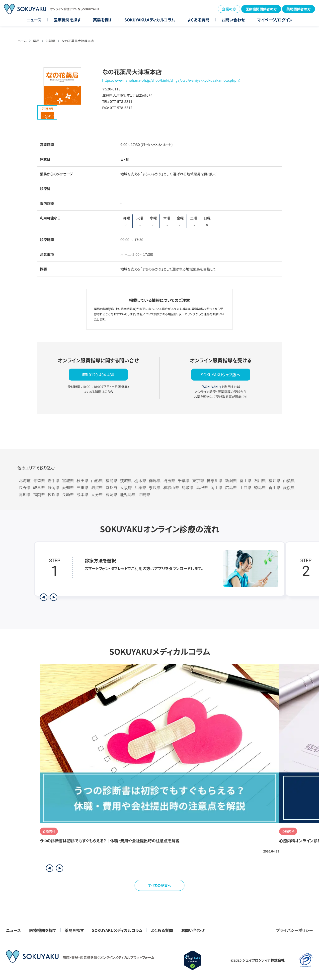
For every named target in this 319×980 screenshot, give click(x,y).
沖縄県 (144, 494)
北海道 (25, 480)
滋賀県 (50, 41)
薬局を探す (103, 20)
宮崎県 (111, 494)
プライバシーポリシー (295, 930)
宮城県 (68, 480)
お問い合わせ (233, 20)
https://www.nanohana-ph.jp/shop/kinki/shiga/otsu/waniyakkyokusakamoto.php (169, 80)
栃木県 (140, 480)
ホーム (22, 41)
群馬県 (155, 480)
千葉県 (184, 480)
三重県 (82, 487)
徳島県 (260, 487)
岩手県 (54, 480)
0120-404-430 (101, 375)
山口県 (245, 487)
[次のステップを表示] (54, 597)
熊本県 (82, 494)
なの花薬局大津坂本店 (78, 41)
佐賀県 (54, 494)
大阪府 (126, 487)
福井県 (274, 480)
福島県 (111, 480)
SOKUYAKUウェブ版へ (221, 375)
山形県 (97, 480)
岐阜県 (39, 487)
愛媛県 (289, 487)
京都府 (111, 487)
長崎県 (68, 494)
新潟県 (231, 480)
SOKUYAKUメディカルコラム (150, 20)
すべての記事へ (160, 885)
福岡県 (39, 494)
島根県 (202, 487)
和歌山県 (171, 487)
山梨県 (289, 480)
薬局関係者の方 (299, 9)
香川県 (274, 487)
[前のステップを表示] (44, 597)
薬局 (36, 41)
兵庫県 (140, 487)
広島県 (231, 487)
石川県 (260, 480)
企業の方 (229, 9)
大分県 (97, 494)
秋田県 (82, 480)
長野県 (25, 487)
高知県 (25, 494)
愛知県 (68, 487)
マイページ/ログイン (275, 20)
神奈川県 (215, 480)
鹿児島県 (128, 494)
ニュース (34, 20)
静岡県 (54, 487)
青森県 (39, 480)
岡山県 (217, 487)
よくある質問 (198, 20)
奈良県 (155, 487)
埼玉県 (169, 480)
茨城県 (126, 480)
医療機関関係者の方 (261, 9)
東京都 (198, 480)
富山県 (245, 480)
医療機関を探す (67, 20)
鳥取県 (188, 487)
